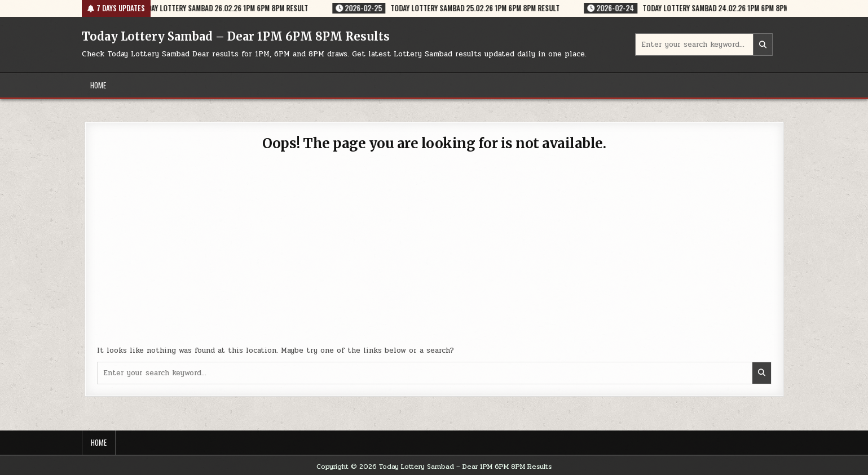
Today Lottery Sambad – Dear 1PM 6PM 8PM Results (236, 36)
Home (98, 85)
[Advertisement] (434, 255)
